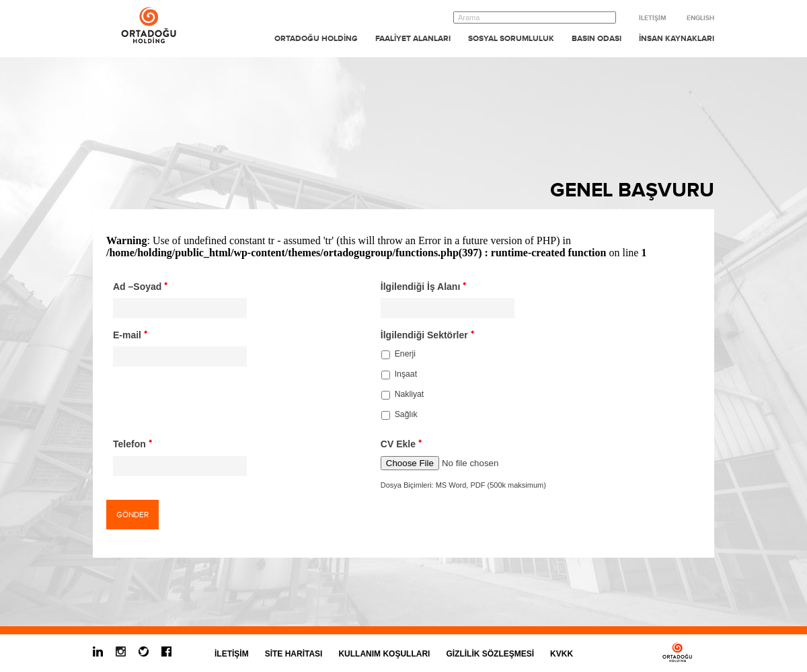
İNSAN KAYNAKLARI (677, 39)
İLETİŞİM (653, 18)
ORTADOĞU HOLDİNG (316, 39)
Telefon (132, 444)
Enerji (405, 354)
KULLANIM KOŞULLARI (384, 654)
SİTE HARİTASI (294, 654)
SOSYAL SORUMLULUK (511, 39)
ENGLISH (700, 18)
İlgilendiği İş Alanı (424, 287)
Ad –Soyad (140, 287)
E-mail (130, 335)
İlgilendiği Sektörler (427, 335)
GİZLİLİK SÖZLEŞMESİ (490, 654)
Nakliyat (410, 394)
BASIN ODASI (597, 39)
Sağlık (406, 414)
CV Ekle (401, 444)
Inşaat (406, 374)
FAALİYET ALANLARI (413, 39)
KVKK (562, 654)
